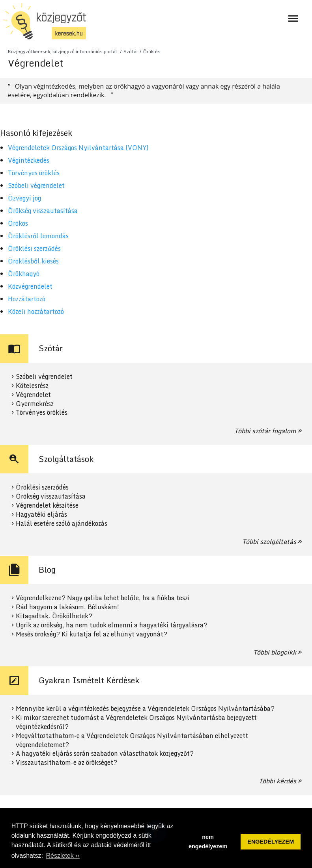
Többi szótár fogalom (265, 431)
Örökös (18, 223)
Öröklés (152, 51)
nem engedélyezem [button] (208, 842)
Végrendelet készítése (47, 505)
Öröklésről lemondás (38, 236)
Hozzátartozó (27, 299)
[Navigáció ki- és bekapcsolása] (293, 19)
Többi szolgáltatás (269, 542)
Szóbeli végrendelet (36, 185)
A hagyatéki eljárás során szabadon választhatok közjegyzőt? (105, 754)
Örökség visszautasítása (43, 211)
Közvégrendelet (30, 286)
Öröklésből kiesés (33, 261)
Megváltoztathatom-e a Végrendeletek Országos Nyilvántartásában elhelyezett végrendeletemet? (132, 740)
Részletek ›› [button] (63, 856)
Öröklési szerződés (34, 249)
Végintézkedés (29, 160)
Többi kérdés (277, 781)
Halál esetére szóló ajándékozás (62, 524)
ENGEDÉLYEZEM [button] (271, 842)
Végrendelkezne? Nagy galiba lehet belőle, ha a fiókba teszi (103, 598)
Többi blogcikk (275, 652)
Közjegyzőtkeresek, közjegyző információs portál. (63, 51)
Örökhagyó (24, 274)
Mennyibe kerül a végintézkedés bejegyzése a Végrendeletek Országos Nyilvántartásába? (145, 709)
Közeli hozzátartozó (36, 312)
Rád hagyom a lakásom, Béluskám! (67, 607)
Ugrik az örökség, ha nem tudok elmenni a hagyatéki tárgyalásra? (112, 625)
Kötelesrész (32, 386)
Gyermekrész (35, 404)
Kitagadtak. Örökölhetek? (54, 616)
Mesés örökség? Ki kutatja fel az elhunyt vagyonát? (92, 634)
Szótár (131, 51)
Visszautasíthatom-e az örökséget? (66, 763)
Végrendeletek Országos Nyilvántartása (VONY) (78, 148)
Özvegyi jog (24, 198)
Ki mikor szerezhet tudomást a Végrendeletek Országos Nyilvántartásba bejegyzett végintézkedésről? (136, 722)
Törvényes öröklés (34, 173)
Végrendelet (33, 395)
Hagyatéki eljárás (41, 515)
